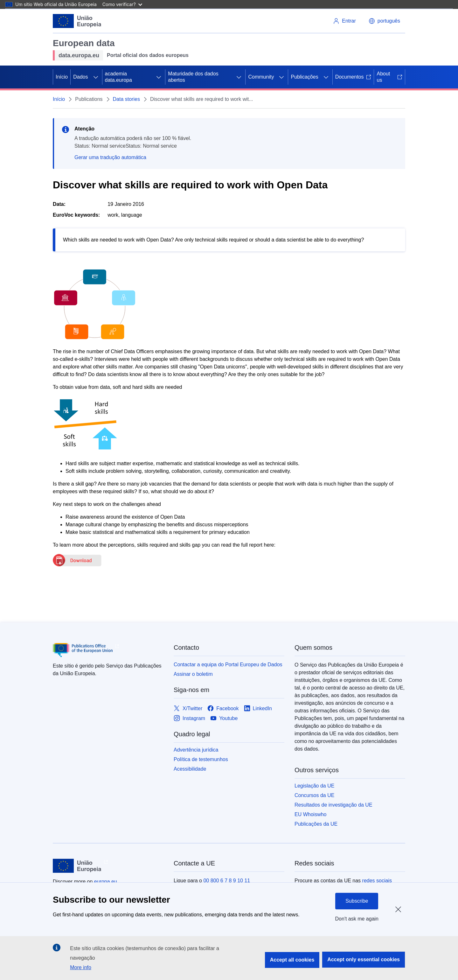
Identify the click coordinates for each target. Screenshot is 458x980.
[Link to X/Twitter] (188, 708)
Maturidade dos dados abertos (193, 77)
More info (81, 967)
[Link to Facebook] (223, 708)
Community (261, 77)
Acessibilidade (190, 769)
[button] (384, 21)
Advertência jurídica (196, 750)
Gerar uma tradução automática (110, 157)
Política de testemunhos (201, 759)
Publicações (304, 77)
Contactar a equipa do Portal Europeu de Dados (228, 665)
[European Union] (77, 21)
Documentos (353, 77)
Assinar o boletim (193, 674)
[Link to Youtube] (224, 718)
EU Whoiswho (310, 814)
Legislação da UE (314, 786)
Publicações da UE (316, 824)
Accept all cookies (292, 960)
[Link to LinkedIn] (258, 708)
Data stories (126, 99)
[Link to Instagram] (189, 718)
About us (389, 77)
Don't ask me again (357, 919)
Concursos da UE (314, 795)
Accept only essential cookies (364, 959)
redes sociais (377, 881)
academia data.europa (118, 77)
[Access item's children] (96, 77)
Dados (80, 77)
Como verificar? (122, 4)
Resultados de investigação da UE (333, 805)
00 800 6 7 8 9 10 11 (227, 881)
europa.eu (106, 882)
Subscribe (357, 901)
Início (62, 77)
